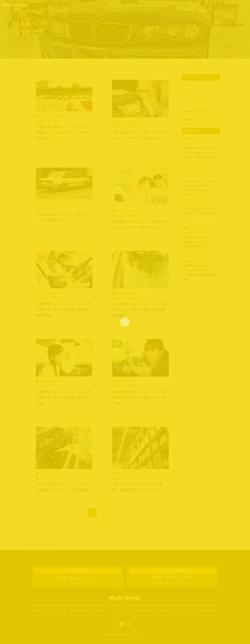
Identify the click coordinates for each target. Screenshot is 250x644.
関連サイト (191, 120)
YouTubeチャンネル (196, 111)
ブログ (188, 94)
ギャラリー (191, 102)
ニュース (189, 85)
